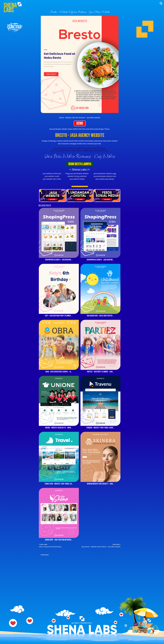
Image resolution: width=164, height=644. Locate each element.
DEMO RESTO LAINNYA (80, 164)
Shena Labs (10, 8)
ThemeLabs (46, 184)
